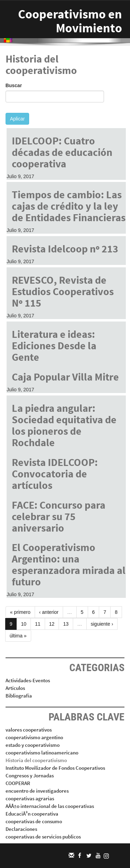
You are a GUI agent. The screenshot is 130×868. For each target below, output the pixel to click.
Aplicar (18, 119)
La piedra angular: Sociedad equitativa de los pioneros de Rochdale (64, 425)
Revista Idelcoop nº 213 (65, 249)
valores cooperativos (29, 730)
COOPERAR (18, 783)
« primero (20, 612)
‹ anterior (49, 612)
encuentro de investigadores (37, 791)
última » (18, 636)
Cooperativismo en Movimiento (70, 21)
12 (52, 624)
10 (24, 624)
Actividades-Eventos (28, 680)
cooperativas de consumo (34, 821)
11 (38, 624)
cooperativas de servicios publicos (43, 837)
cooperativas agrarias (30, 798)
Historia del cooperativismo (36, 760)
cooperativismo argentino (34, 737)
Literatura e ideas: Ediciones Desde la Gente (54, 345)
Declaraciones (21, 829)
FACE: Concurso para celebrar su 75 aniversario (59, 516)
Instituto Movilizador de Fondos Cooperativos (55, 768)
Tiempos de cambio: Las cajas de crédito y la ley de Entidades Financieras (69, 206)
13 (66, 624)
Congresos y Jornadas (30, 775)
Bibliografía (19, 696)
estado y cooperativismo (33, 745)
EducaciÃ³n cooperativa (32, 814)
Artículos (15, 688)
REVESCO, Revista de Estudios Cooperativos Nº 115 (63, 291)
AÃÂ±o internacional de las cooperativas (50, 806)
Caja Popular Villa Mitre (65, 377)
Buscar (14, 85)
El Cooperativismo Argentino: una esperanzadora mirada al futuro (69, 564)
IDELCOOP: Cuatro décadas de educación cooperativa (62, 152)
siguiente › (102, 624)
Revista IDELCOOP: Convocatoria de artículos (55, 474)
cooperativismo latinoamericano (42, 753)
